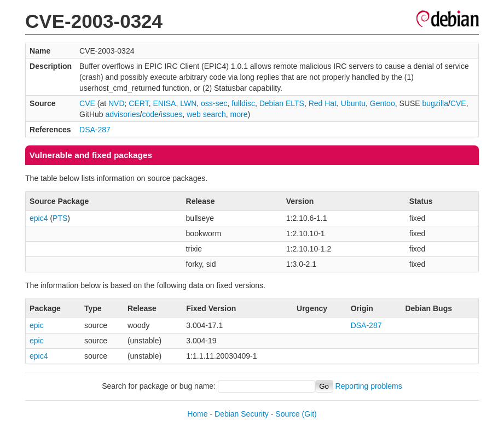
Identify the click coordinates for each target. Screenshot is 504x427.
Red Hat (323, 103)
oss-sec (214, 103)
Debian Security (242, 414)
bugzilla (435, 103)
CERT (138, 103)
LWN (188, 103)
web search (206, 114)
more (239, 114)
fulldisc (243, 103)
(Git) (309, 414)
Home (197, 414)
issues (172, 114)
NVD (117, 103)
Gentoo (383, 103)
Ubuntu (353, 103)
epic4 (39, 218)
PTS (60, 218)
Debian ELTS (282, 103)
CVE (87, 103)
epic (37, 325)
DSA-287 (95, 130)
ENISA (164, 103)
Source (287, 414)
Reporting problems (369, 386)
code (150, 114)
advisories (123, 114)
